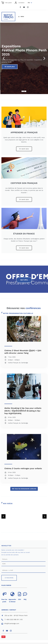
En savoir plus (24, 65)
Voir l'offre (24, 278)
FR (29, 3)
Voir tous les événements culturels (24, 488)
